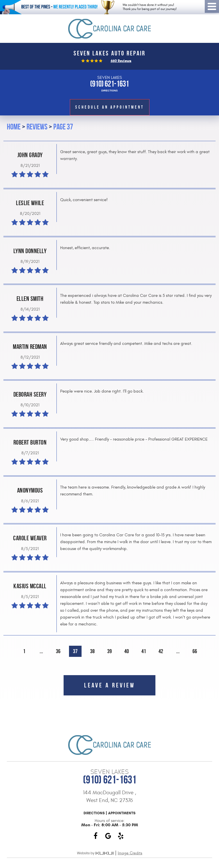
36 (58, 651)
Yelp (121, 836)
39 (109, 651)
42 (161, 651)
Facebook (96, 836)
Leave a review (110, 685)
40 (127, 651)
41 (144, 651)
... (41, 651)
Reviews (37, 127)
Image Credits (130, 853)
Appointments (122, 813)
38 (92, 651)
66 (195, 651)
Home (14, 127)
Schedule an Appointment (110, 107)
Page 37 (63, 127)
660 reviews (121, 61)
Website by (95, 853)
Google (108, 836)
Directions (109, 91)
